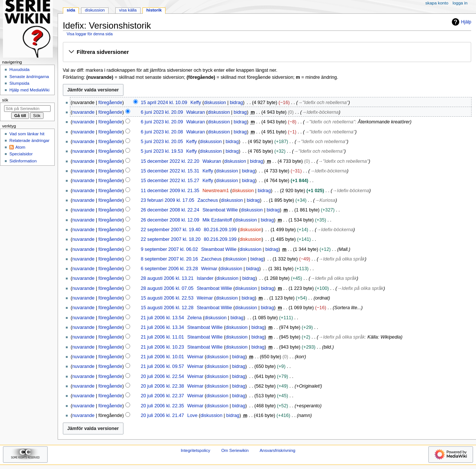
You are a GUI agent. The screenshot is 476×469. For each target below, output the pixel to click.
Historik (154, 10)
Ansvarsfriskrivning (277, 450)
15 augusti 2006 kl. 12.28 (167, 308)
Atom (20, 147)
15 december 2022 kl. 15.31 (170, 171)
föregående (110, 103)
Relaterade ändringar (29, 140)
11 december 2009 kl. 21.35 (170, 191)
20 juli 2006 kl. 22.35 (162, 406)
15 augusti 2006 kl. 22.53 (167, 298)
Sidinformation (23, 161)
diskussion (215, 103)
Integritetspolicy (195, 450)
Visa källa (128, 10)
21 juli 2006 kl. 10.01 (162, 357)
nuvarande (83, 112)
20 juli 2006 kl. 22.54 (162, 376)
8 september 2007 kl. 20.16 (169, 259)
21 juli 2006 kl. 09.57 (162, 366)
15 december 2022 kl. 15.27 (170, 181)
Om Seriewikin (235, 450)
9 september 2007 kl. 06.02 (169, 249)
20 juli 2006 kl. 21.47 (162, 415)
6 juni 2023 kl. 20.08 (162, 132)
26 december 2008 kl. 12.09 (170, 220)
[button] (267, 52)
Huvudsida (19, 69)
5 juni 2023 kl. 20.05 (162, 142)
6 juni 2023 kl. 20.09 (162, 112)
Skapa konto (437, 3)
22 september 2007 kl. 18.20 (171, 239)
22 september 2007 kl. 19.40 (171, 230)
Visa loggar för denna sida (90, 34)
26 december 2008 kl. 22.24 (170, 210)
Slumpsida (19, 83)
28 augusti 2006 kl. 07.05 (167, 288)
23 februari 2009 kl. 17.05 (167, 200)
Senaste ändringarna (29, 77)
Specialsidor (21, 154)
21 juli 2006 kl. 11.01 (162, 337)
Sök (5, 100)
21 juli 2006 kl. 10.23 (162, 347)
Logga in (460, 3)
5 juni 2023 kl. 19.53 (162, 151)
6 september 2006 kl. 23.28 (169, 269)
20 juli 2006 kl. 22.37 (162, 396)
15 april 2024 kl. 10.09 (164, 103)
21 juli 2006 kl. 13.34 (162, 327)
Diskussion (95, 10)
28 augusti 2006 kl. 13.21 (167, 278)
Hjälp (461, 22)
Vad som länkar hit (27, 134)
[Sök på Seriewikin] (27, 109)
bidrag (236, 103)
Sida (71, 10)
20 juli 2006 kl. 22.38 (162, 386)
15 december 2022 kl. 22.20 (170, 161)
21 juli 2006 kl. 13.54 (162, 318)
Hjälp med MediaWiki (29, 90)
